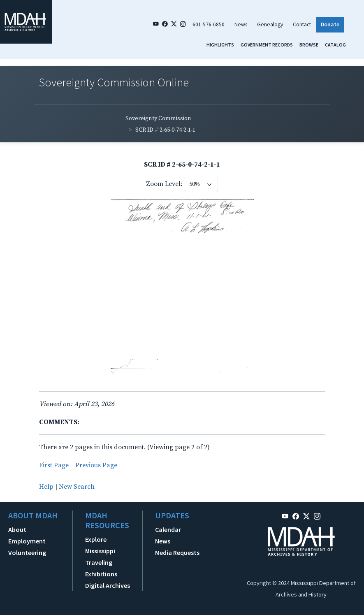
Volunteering (27, 552)
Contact (302, 24)
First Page (54, 465)
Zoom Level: (164, 184)
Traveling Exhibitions (101, 568)
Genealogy (270, 24)
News (241, 24)
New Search (77, 487)
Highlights (220, 45)
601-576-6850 (209, 24)
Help (46, 487)
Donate (330, 24)
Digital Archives (108, 585)
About (17, 529)
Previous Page (96, 465)
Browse (309, 45)
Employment (27, 541)
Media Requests (177, 552)
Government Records (267, 45)
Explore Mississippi (100, 545)
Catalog (335, 45)
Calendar (168, 529)
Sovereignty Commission (158, 118)
